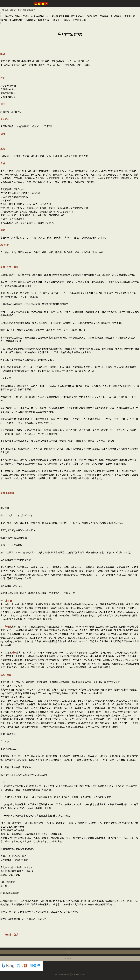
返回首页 (69, 958)
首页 (19, 10)
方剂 (24, 10)
